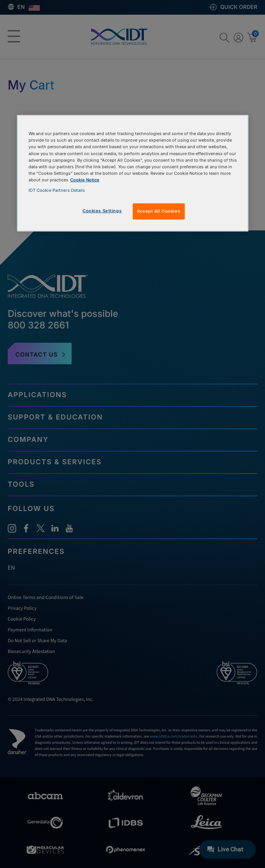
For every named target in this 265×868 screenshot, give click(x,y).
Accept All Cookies (159, 211)
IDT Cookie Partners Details (57, 190)
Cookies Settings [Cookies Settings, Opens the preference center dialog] (102, 211)
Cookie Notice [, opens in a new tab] (85, 180)
